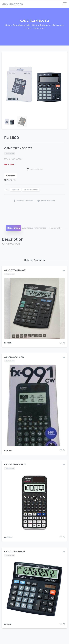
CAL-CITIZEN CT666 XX (15, 270)
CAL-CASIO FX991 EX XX (15, 465)
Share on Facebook (23, 201)
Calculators (56, 25)
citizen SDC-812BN (31, 190)
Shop (7, 25)
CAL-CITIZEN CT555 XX (15, 552)
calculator (16, 190)
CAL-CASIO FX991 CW (14, 357)
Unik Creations (12, 4)
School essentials (19, 25)
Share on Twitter (46, 201)
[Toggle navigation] (65, 4)
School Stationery (39, 25)
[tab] (14, 228)
